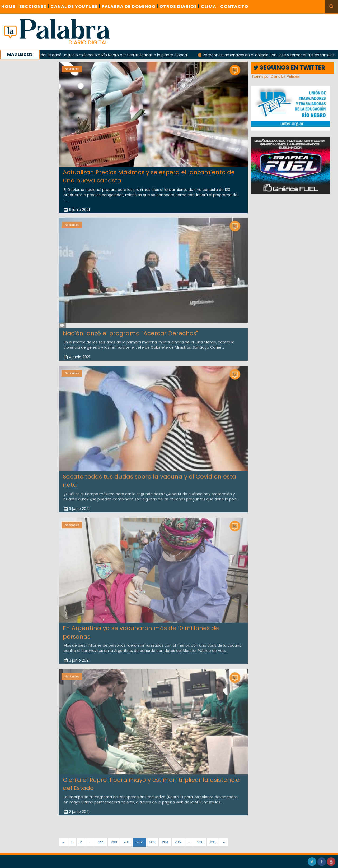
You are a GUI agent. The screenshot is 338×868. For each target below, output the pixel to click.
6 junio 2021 (77, 209)
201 (127, 842)
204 (165, 842)
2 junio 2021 (77, 809)
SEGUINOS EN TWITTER (289, 68)
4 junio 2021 (77, 354)
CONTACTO (234, 6)
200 (114, 842)
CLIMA (210, 6)
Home (10, 6)
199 (101, 842)
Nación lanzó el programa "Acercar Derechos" (130, 331)
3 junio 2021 (77, 506)
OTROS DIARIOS (180, 6)
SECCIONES (34, 6)
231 (213, 842)
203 (152, 842)
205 (178, 842)
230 (200, 842)
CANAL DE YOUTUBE (75, 6)
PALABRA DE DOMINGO (130, 6)
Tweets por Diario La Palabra (275, 76)
